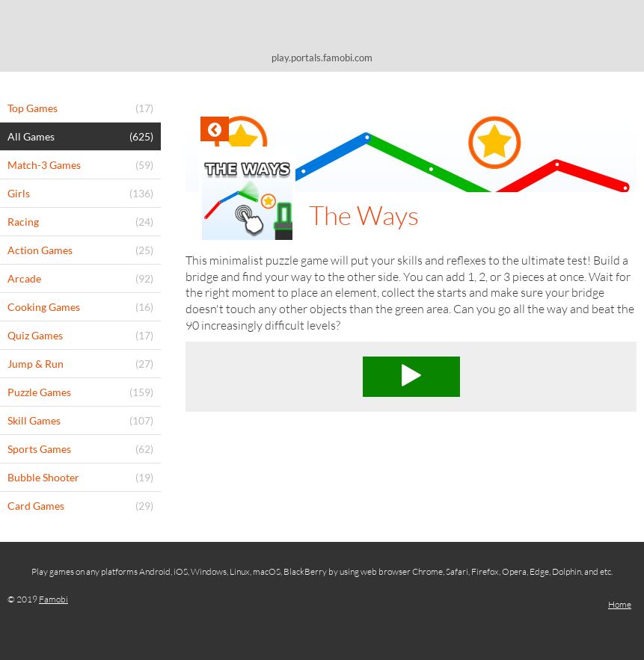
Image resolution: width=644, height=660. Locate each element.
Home (620, 604)
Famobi (53, 599)
